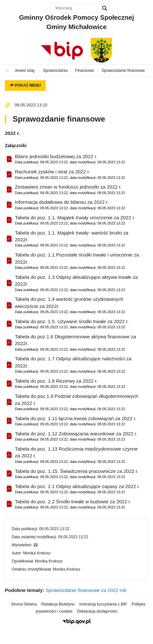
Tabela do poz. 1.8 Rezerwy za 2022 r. (70, 384)
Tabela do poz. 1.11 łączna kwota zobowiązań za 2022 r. (76, 421)
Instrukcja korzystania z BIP (103, 604)
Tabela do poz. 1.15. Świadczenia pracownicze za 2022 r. (77, 474)
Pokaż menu (25, 85)
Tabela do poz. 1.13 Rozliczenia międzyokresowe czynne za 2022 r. (79, 455)
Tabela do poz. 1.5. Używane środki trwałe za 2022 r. (72, 324)
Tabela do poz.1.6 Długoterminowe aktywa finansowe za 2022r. (79, 343)
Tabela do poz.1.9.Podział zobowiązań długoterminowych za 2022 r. (79, 403)
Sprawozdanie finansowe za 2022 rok (86, 590)
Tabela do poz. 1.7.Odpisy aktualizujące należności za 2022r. (79, 365)
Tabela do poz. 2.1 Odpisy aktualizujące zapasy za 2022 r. (77, 489)
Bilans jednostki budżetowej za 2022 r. (70, 159)
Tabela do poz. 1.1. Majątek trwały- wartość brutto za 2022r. (79, 239)
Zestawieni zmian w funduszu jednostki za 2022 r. (70, 190)
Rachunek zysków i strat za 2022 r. (70, 175)
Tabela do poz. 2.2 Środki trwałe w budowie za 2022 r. (73, 504)
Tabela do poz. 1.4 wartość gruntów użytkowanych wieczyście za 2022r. (79, 306)
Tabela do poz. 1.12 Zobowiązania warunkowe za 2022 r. (76, 437)
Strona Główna (24, 604)
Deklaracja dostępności (97, 611)
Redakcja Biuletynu (58, 604)
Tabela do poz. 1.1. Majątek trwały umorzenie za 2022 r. (75, 220)
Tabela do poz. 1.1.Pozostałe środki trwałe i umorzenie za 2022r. (79, 261)
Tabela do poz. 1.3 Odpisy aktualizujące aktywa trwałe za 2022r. (79, 284)
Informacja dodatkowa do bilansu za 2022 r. (70, 205)
